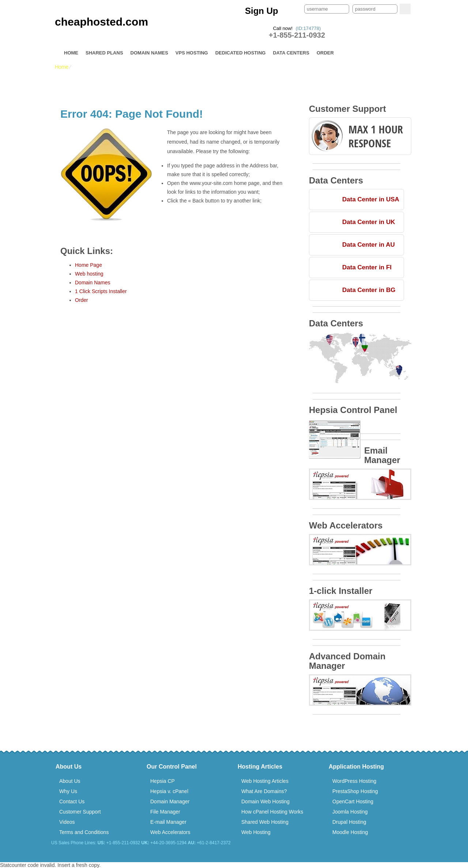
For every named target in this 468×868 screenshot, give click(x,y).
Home (71, 53)
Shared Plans (104, 53)
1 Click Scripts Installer (101, 291)
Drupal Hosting (349, 822)
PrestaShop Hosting (355, 791)
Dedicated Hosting (241, 53)
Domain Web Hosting (265, 801)
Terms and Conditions (84, 832)
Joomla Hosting (350, 812)
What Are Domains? (264, 791)
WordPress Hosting (354, 781)
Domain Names (149, 53)
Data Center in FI (367, 267)
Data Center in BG (369, 290)
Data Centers (291, 53)
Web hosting (89, 274)
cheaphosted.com (101, 22)
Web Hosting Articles (265, 781)
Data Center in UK (369, 222)
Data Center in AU (369, 245)
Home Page (88, 265)
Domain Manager (170, 801)
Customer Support (80, 812)
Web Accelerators (170, 832)
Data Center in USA (371, 199)
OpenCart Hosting (353, 801)
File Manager (165, 812)
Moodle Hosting (350, 832)
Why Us (68, 791)
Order (325, 53)
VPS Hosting (192, 53)
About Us (70, 781)
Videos (67, 822)
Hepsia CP (163, 781)
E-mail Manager (168, 822)
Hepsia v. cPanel (169, 791)
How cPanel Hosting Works (272, 812)
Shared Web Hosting (265, 822)
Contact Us (72, 801)
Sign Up (262, 11)
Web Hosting (256, 832)
